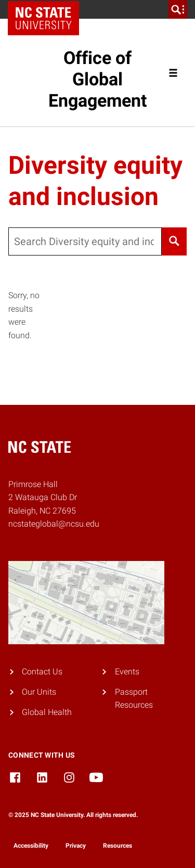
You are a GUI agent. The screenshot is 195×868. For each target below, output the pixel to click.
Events (127, 672)
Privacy (76, 846)
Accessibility (31, 846)
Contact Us (42, 672)
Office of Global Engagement (97, 79)
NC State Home (47, 9)
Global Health (47, 712)
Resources (118, 846)
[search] (178, 9)
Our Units (39, 692)
